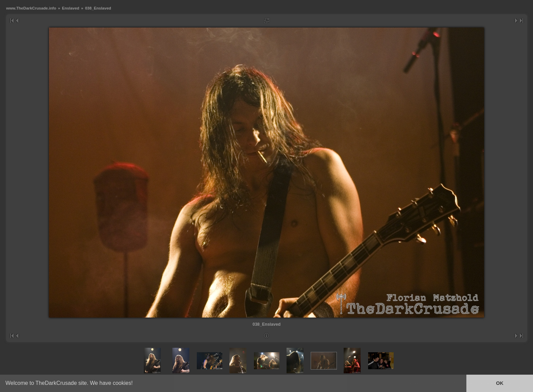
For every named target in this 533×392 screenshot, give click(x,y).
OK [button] (500, 383)
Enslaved (71, 8)
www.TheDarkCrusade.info (31, 8)
